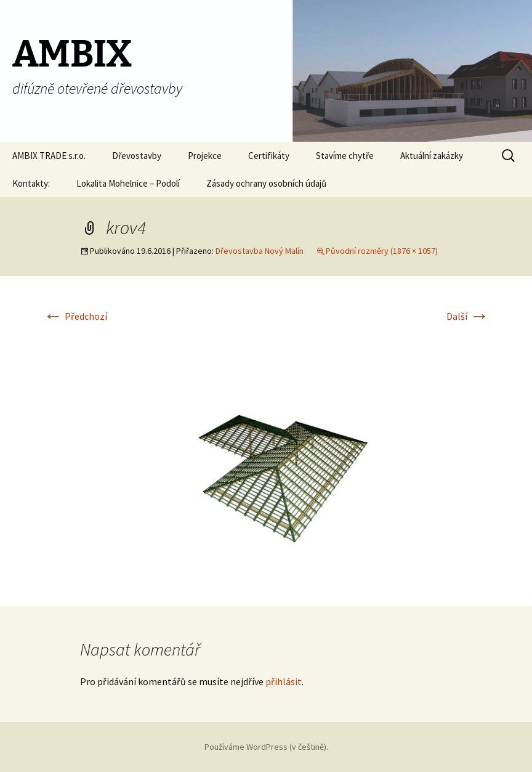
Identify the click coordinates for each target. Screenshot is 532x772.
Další (468, 316)
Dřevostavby (137, 156)
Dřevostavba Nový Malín (260, 251)
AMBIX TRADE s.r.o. (49, 156)
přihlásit (284, 681)
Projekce (205, 156)
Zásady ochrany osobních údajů (266, 183)
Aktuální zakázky (432, 156)
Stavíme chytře (345, 156)
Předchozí (75, 316)
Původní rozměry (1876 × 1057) (382, 251)
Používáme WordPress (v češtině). (266, 747)
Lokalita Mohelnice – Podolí (128, 183)
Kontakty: (31, 183)
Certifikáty (269, 156)
